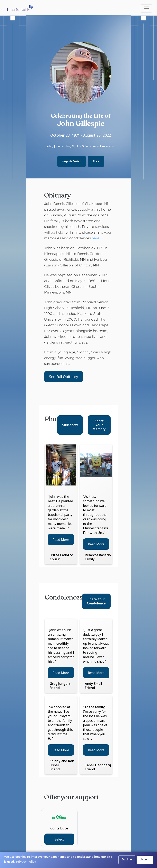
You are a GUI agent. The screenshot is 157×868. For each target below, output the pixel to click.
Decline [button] (127, 860)
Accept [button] (145, 860)
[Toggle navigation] (146, 8)
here (96, 239)
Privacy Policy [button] (26, 862)
